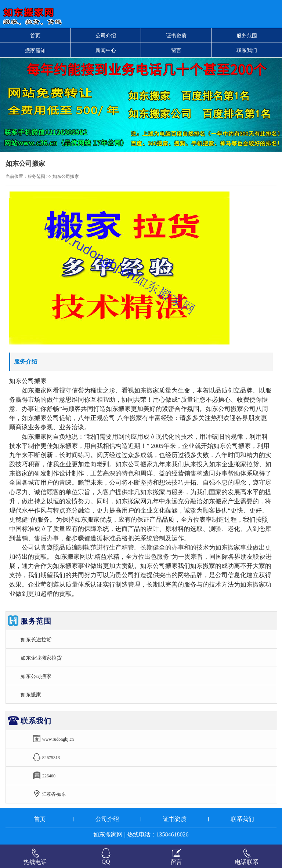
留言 (176, 50)
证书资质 (176, 36)
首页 (35, 36)
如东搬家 (31, 694)
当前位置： (17, 176)
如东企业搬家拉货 (41, 658)
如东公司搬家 (36, 676)
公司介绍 (106, 36)
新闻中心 (106, 50)
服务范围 (247, 36)
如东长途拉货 (36, 639)
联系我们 (247, 50)
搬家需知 (35, 50)
